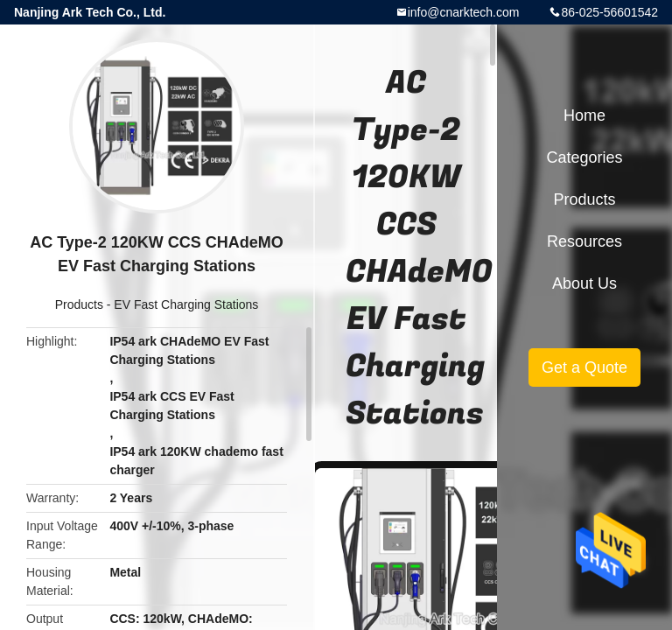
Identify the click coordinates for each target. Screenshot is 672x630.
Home (584, 115)
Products (79, 304)
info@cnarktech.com (464, 12)
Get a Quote (584, 367)
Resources (584, 241)
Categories (584, 157)
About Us (584, 283)
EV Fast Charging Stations (186, 304)
